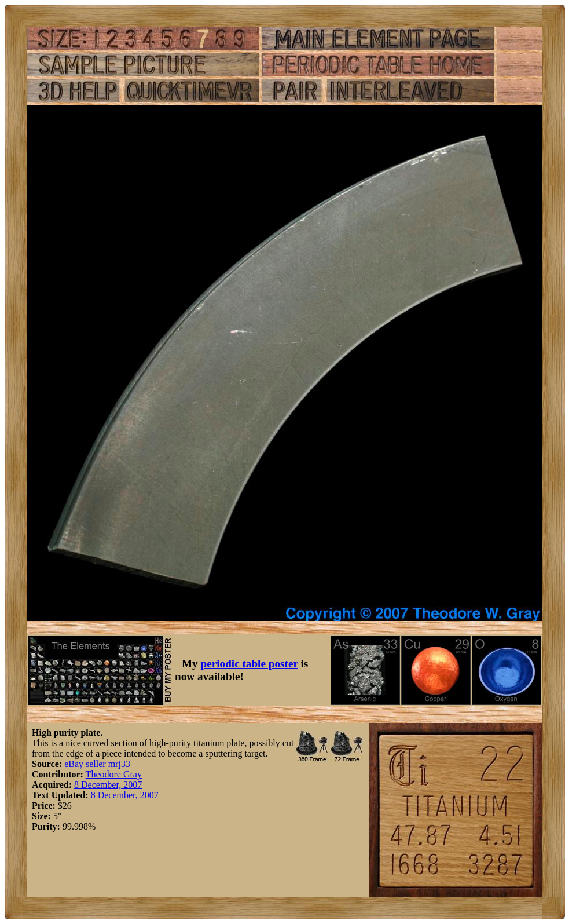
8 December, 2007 (108, 785)
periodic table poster (250, 664)
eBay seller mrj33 (97, 764)
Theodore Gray (114, 774)
